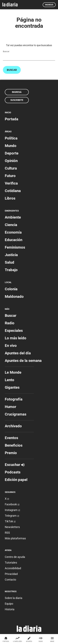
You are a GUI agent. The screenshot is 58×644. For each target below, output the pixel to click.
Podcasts (13, 472)
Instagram (12, 510)
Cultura (11, 168)
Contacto (10, 580)
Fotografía (14, 399)
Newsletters (12, 527)
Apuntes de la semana (23, 361)
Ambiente (13, 217)
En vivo (11, 346)
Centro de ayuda (15, 557)
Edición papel (16, 480)
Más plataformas (15, 538)
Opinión (11, 161)
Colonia (11, 289)
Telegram (12, 516)
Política (11, 138)
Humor (11, 407)
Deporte (12, 153)
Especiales (14, 331)
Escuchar (15, 465)
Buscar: (6, 51)
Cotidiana (13, 191)
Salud (10, 262)
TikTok (10, 521)
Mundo (11, 146)
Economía (13, 232)
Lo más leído (16, 338)
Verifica (11, 183)
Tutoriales (11, 563)
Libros (10, 198)
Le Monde (13, 372)
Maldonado (14, 297)
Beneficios (14, 445)
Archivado (13, 426)
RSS (7, 533)
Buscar (12, 70)
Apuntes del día (18, 353)
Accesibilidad (13, 568)
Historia (10, 609)
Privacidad (11, 574)
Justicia (11, 255)
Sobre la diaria (14, 598)
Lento (10, 380)
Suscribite (17, 100)
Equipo (9, 604)
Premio (11, 453)
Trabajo (11, 270)
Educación (14, 240)
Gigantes (12, 387)
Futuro (10, 176)
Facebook (12, 504)
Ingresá (49, 5)
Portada (12, 119)
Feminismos (15, 247)
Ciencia (11, 225)
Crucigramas (16, 414)
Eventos (11, 438)
